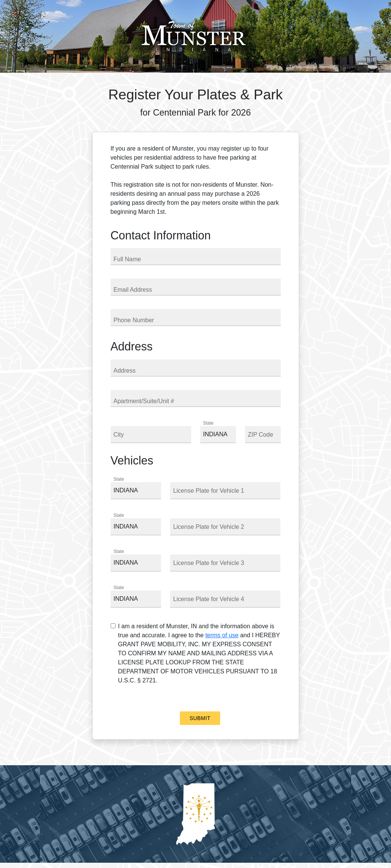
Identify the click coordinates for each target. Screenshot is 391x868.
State (208, 423)
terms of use (222, 635)
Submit (200, 718)
